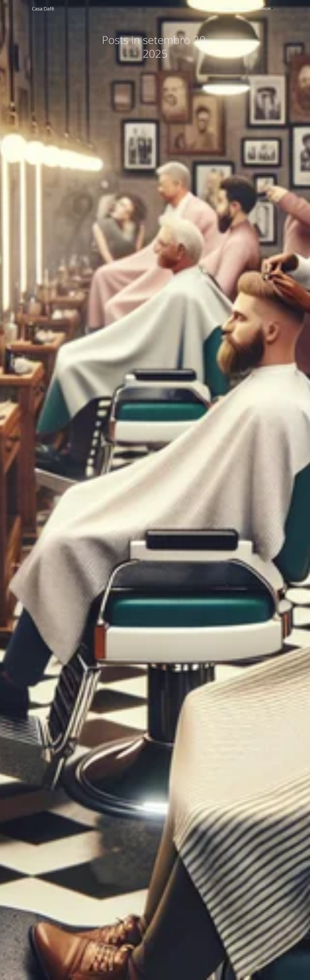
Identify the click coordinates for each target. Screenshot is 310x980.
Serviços (267, 9)
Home (230, 9)
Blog (246, 9)
